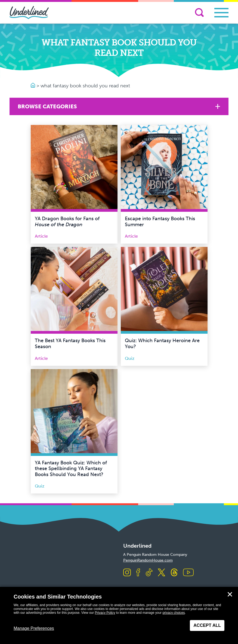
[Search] (199, 13)
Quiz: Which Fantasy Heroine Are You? (162, 344)
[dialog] (119, 615)
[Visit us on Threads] (174, 573)
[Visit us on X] (161, 573)
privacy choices (174, 613)
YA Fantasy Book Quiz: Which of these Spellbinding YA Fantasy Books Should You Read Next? (71, 469)
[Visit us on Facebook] (138, 573)
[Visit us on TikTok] (149, 573)
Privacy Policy (105, 613)
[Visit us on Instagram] (127, 573)
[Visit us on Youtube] (188, 573)
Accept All (207, 625)
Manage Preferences (34, 628)
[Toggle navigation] (221, 13)
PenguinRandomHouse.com (148, 560)
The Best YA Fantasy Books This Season (70, 344)
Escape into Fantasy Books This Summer (160, 222)
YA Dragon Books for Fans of (67, 222)
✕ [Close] (230, 594)
